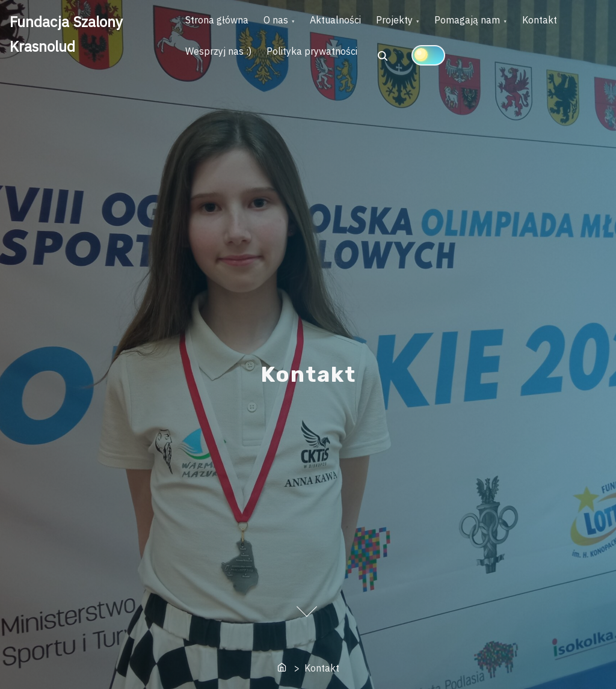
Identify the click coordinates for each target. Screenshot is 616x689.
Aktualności (359, 25)
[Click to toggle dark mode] (506, 64)
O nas (290, 25)
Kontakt (208, 65)
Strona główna (222, 25)
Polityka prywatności (385, 65)
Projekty (427, 25)
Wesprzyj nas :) (282, 65)
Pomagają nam (509, 25)
